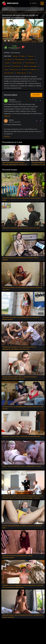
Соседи (7, 63)
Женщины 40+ (9, 73)
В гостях (7, 66)
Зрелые (15, 56)
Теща (6, 70)
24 (13, 3)
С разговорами (19, 59)
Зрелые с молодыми (30, 66)
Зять (30, 73)
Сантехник (25, 70)
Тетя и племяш (30, 63)
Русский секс (17, 66)
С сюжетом (30, 59)
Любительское (21, 73)
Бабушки (34, 70)
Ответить (7, 116)
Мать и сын (15, 70)
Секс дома (8, 59)
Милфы (23, 56)
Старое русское (17, 63)
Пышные (31, 56)
